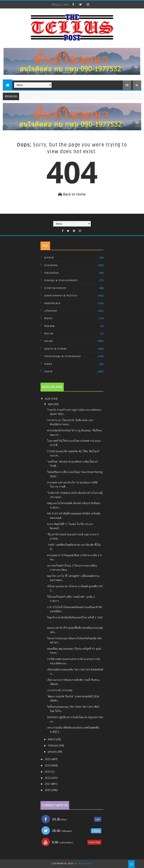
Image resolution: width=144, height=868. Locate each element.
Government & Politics (61, 296)
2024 (48, 765)
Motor (49, 318)
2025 (48, 759)
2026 (48, 399)
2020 (48, 790)
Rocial (49, 334)
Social (49, 341)
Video (48, 364)
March (52, 739)
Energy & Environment (61, 280)
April (51, 404)
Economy (51, 265)
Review (49, 326)
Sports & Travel (55, 349)
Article (49, 258)
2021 (48, 784)
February (54, 745)
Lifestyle (51, 311)
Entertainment (55, 288)
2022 (48, 778)
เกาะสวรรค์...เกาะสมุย (60, 690)
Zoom (48, 372)
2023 (48, 771)
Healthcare (52, 303)
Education (52, 273)
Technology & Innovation (63, 356)
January (53, 752)
